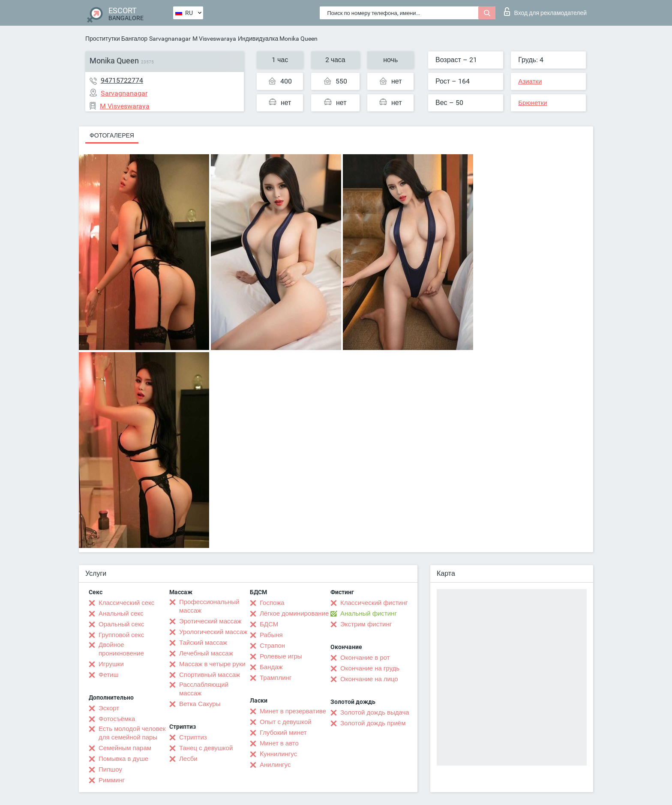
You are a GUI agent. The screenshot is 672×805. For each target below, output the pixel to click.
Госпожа (272, 603)
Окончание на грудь (370, 668)
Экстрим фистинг (366, 624)
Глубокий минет (283, 733)
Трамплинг (276, 678)
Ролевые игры (281, 656)
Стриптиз (193, 737)
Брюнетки (532, 103)
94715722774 (122, 80)
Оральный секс (121, 624)
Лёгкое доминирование (294, 613)
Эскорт (109, 708)
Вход (545, 12)
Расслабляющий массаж (204, 689)
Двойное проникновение (121, 649)
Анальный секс (121, 613)
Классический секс (126, 603)
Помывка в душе (123, 759)
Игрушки (111, 664)
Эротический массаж (210, 621)
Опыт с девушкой (286, 722)
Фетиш (109, 675)
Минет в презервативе (293, 711)
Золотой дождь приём (373, 723)
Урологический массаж (213, 632)
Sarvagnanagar (170, 39)
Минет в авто (279, 743)
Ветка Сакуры (200, 704)
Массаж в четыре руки (212, 664)
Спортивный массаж (210, 675)
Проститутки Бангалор (116, 39)
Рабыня (271, 635)
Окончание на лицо (369, 679)
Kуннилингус (278, 754)
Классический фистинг (374, 603)
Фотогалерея (112, 135)
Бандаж (271, 667)
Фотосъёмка (117, 719)
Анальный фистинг (369, 613)
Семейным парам (125, 748)
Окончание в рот (365, 658)
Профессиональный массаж (209, 606)
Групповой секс (121, 635)
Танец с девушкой (206, 748)
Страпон (272, 646)
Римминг (112, 780)
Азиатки (530, 81)
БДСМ (269, 624)
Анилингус (275, 765)
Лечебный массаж (206, 653)
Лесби (188, 759)
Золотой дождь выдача (375, 712)
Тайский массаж (203, 643)
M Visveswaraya (214, 39)
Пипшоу (110, 769)
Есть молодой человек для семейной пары (132, 733)
